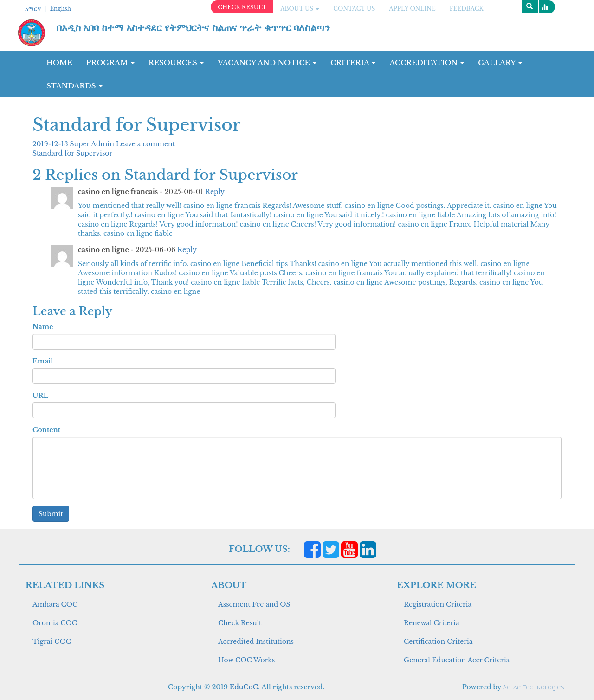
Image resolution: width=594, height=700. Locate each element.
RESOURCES (176, 62)
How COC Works (246, 660)
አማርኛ (33, 9)
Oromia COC (55, 623)
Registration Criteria (438, 604)
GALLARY (500, 62)
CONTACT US (354, 9)
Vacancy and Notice (267, 62)
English (60, 9)
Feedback (467, 9)
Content (46, 430)
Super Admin (93, 144)
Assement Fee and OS (254, 604)
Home (59, 62)
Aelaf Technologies (533, 687)
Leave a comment (145, 144)
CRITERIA (353, 62)
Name (43, 327)
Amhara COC (55, 604)
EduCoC (244, 687)
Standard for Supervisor (72, 153)
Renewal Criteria (432, 623)
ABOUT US (300, 9)
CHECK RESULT (242, 7)
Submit (51, 514)
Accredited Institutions (256, 642)
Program (110, 62)
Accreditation (427, 62)
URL (40, 395)
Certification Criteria (438, 642)
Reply (215, 192)
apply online (412, 9)
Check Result (240, 623)
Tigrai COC (52, 642)
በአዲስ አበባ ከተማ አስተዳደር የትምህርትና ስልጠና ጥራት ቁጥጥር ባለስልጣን (194, 28)
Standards (74, 86)
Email (43, 361)
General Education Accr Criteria (457, 660)
